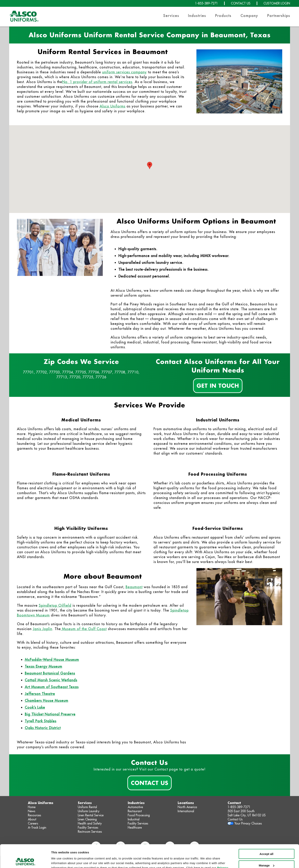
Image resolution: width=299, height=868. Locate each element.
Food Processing (139, 815)
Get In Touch (218, 386)
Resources (35, 815)
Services (171, 16)
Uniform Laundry (89, 811)
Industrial (134, 819)
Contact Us (149, 783)
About (32, 819)
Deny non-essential (266, 854)
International (186, 811)
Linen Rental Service (91, 815)
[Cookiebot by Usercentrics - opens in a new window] (25, 860)
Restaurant (135, 811)
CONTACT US (241, 3)
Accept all (267, 831)
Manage (267, 842)
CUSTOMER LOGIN (277, 3)
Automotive (135, 807)
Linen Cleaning (87, 819)
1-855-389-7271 (206, 3)
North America (187, 807)
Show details (60, 860)
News (32, 811)
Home (32, 807)
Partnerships (279, 16)
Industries (197, 16)
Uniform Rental (87, 807)
